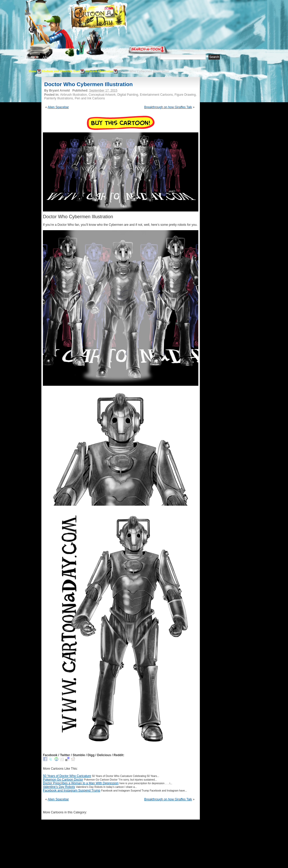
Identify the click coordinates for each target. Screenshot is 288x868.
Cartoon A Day (111, 17)
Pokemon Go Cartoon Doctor (63, 780)
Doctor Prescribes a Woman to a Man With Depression (81, 783)
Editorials (67, 57)
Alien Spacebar (58, 107)
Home (30, 57)
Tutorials (88, 57)
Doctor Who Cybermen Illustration (89, 84)
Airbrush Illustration (99, 71)
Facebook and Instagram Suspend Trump (72, 790)
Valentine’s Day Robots (59, 787)
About (47, 57)
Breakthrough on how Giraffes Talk (168, 107)
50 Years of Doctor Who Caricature (67, 776)
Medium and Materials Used (61, 71)
